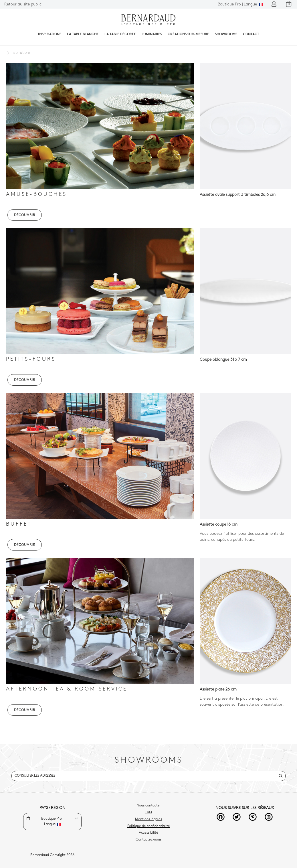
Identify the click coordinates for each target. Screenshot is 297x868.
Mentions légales (148, 819)
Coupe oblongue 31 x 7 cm (223, 360)
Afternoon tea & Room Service (67, 689)
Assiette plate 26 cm (218, 690)
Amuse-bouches (36, 195)
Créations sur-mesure (188, 34)
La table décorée (120, 34)
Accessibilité (148, 833)
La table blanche (83, 34)
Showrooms (226, 34)
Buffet (19, 524)
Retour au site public (23, 4)
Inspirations (50, 34)
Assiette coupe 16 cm (219, 525)
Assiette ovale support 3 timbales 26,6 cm (238, 195)
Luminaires (152, 34)
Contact (251, 34)
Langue (240, 4)
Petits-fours (31, 359)
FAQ (149, 812)
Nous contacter (149, 806)
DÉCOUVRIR (25, 215)
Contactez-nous (148, 840)
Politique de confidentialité (149, 826)
